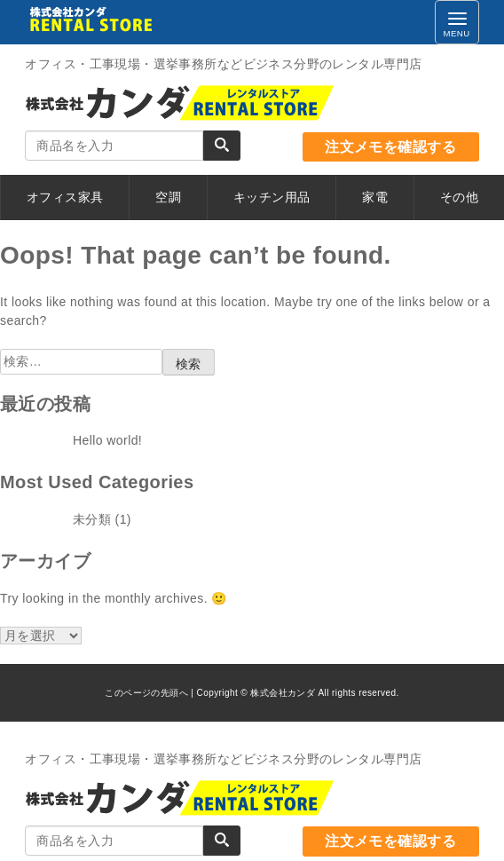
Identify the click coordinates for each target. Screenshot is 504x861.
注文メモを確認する (390, 147)
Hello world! (107, 440)
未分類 (92, 519)
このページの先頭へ (146, 693)
